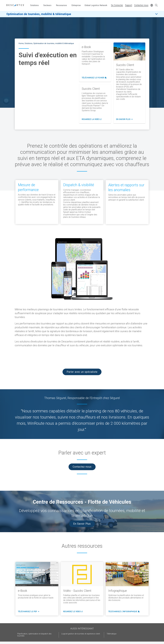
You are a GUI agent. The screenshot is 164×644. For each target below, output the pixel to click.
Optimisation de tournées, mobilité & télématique (39, 14)
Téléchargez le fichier (94, 78)
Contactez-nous (141, 5)
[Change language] (152, 5)
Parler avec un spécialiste (82, 372)
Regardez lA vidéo (92, 119)
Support (129, 5)
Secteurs (47, 5)
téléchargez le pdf (28, 612)
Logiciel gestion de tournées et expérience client (81, 634)
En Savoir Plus (82, 524)
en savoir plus (124, 119)
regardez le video (73, 612)
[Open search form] (156, 5)
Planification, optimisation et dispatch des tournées (34, 635)
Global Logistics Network (96, 5)
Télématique (111, 634)
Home (21, 43)
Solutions (34, 5)
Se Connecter (117, 5)
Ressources (61, 5)
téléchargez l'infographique (123, 612)
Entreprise (76, 5)
